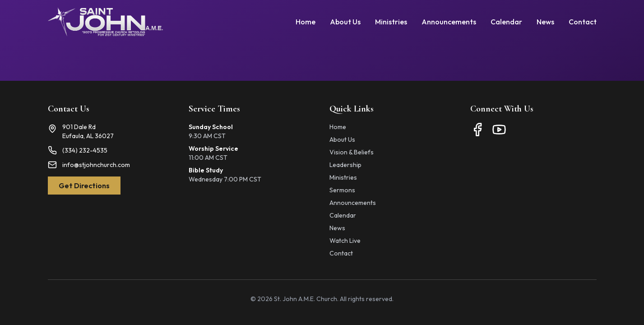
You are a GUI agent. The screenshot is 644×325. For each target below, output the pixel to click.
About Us (345, 22)
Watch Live (345, 241)
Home (306, 22)
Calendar (506, 22)
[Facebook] (477, 130)
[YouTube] (499, 130)
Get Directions (84, 186)
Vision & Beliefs (352, 152)
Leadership (345, 165)
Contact (583, 22)
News (545, 22)
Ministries (391, 22)
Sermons (342, 190)
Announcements (449, 22)
